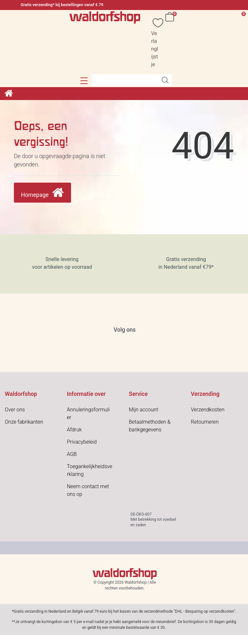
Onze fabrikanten (24, 422)
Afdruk (74, 430)
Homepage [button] (42, 193)
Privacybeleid (82, 442)
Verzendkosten (208, 410)
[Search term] (125, 80)
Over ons (15, 410)
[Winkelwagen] (171, 42)
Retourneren (205, 422)
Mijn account (144, 410)
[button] (84, 81)
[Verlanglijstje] (155, 42)
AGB (72, 454)
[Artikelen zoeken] (165, 80)
